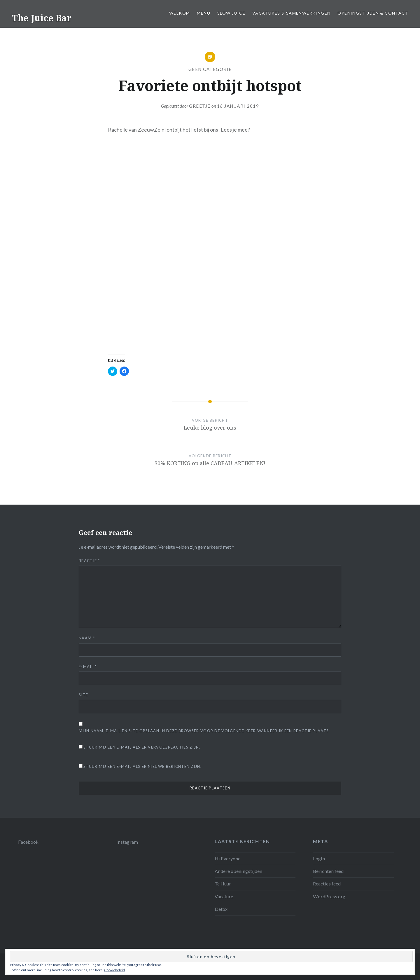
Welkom (180, 13)
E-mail (88, 667)
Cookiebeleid (114, 970)
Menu (204, 13)
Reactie (89, 561)
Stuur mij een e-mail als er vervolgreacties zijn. (142, 747)
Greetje (200, 106)
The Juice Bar (42, 18)
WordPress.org (329, 896)
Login (319, 858)
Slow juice (231, 13)
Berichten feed (328, 871)
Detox (221, 909)
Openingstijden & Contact (373, 13)
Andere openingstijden (238, 871)
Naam (87, 638)
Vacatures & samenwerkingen (291, 13)
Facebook (28, 842)
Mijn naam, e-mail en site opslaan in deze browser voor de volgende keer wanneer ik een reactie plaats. (204, 731)
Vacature (224, 896)
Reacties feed (327, 884)
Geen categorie (210, 69)
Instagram (127, 842)
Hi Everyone (228, 858)
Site (83, 695)
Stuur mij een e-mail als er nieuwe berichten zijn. (142, 766)
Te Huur (223, 884)
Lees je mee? (235, 130)
